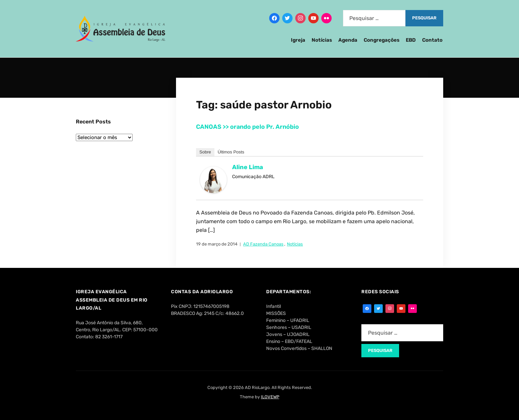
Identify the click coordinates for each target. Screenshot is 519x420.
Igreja (298, 40)
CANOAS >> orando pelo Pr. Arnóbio (247, 127)
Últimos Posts (231, 152)
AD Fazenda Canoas (263, 244)
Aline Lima (248, 167)
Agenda (348, 40)
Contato (432, 40)
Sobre (205, 152)
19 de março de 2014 (217, 244)
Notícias (322, 40)
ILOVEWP (270, 397)
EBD (411, 40)
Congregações (382, 40)
